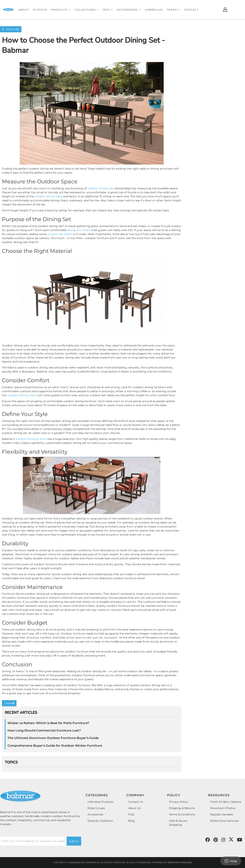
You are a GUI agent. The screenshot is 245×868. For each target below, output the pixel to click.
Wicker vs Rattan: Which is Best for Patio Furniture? (48, 723)
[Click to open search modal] (216, 10)
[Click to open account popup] (225, 10)
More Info (11, 29)
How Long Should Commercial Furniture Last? (44, 730)
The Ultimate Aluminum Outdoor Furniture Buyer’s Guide (53, 738)
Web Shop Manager (179, 862)
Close (9, 703)
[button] (61, 10)
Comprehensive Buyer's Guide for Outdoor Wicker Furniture (55, 746)
